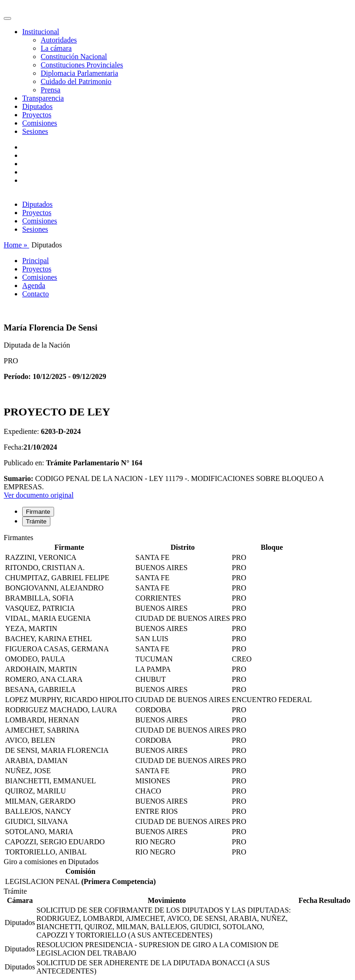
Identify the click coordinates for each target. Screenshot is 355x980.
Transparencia (43, 98)
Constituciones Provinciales (82, 65)
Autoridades (59, 40)
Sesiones (35, 131)
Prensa (51, 90)
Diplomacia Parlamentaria (79, 73)
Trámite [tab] (36, 521)
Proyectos (37, 115)
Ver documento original (39, 495)
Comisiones (40, 123)
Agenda (34, 286)
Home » (16, 245)
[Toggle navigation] (7, 18)
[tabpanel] (177, 696)
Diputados (37, 106)
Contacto (36, 294)
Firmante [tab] (38, 512)
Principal (36, 261)
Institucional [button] (41, 32)
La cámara (56, 48)
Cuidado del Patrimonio (76, 81)
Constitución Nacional (74, 57)
